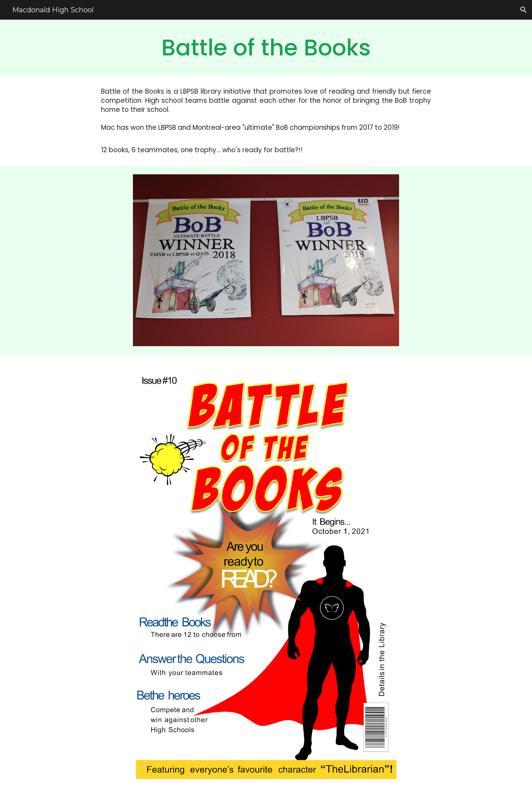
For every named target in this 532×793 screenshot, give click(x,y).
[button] (524, 10)
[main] (266, 48)
